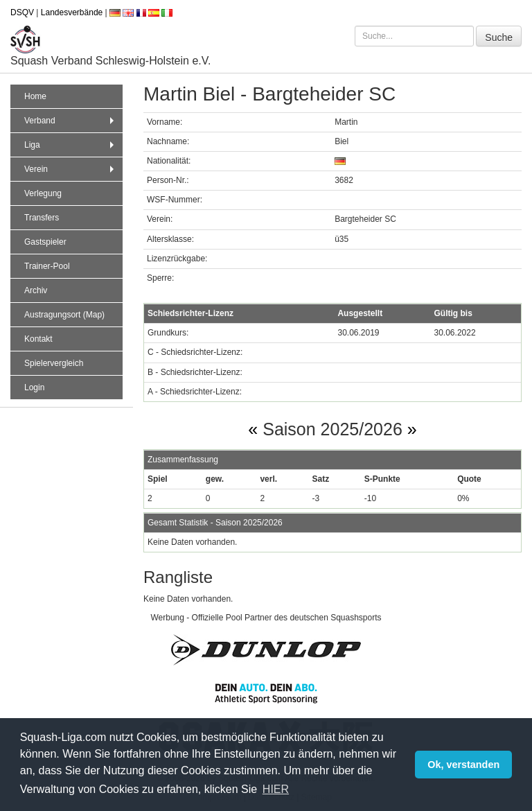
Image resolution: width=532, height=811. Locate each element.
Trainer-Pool (47, 266)
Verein (71, 169)
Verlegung (43, 193)
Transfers (42, 218)
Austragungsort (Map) (64, 315)
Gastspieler (45, 242)
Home (35, 96)
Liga (71, 145)
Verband (71, 121)
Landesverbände (72, 12)
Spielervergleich (54, 363)
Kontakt (38, 339)
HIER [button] (276, 789)
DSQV (22, 12)
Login (34, 387)
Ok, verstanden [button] (463, 765)
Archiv (36, 290)
